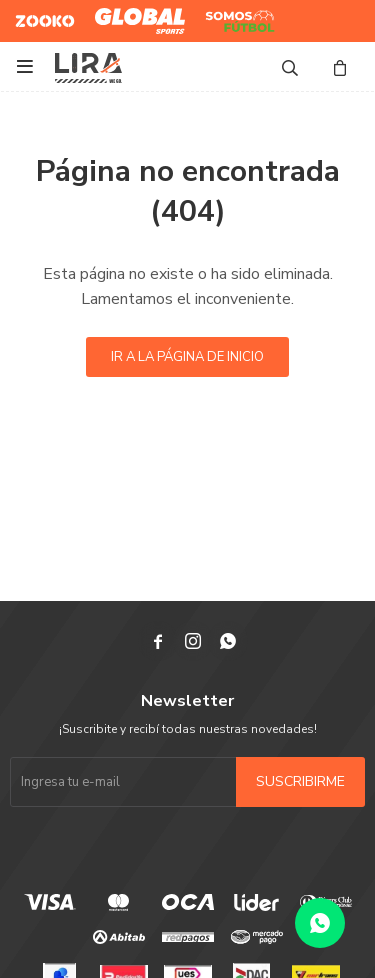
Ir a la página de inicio (187, 357)
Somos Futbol (225, 21)
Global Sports (135, 13)
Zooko (34, 13)
